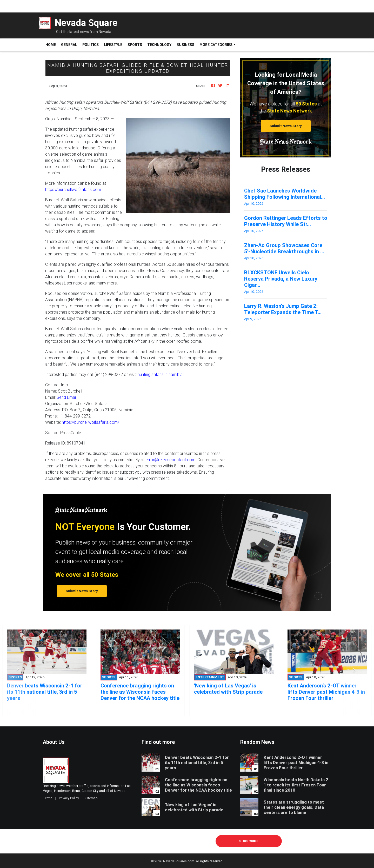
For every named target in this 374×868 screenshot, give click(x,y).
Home (52, 45)
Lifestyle (113, 45)
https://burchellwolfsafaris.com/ (91, 422)
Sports (135, 45)
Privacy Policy (69, 798)
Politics (91, 45)
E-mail (98, 841)
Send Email (67, 397)
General (69, 45)
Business (185, 45)
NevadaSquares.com (179, 861)
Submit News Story (286, 126)
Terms (48, 798)
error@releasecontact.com (170, 460)
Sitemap (92, 798)
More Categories (216, 45)
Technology (159, 45)
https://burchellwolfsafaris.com (73, 189)
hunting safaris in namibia (160, 374)
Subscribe (249, 841)
